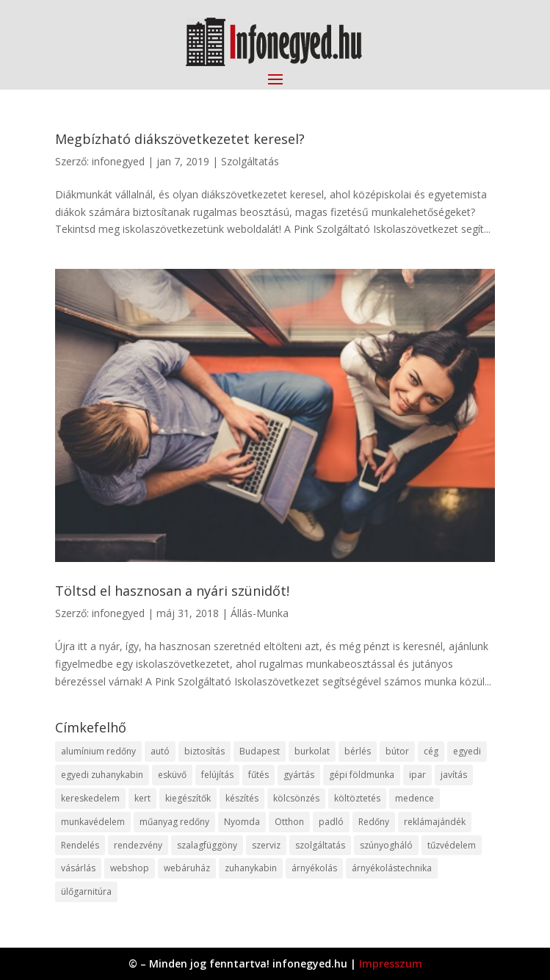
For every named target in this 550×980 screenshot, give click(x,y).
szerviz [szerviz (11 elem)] (266, 845)
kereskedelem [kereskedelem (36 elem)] (90, 798)
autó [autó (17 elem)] (160, 751)
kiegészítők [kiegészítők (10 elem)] (188, 798)
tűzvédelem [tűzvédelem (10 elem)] (452, 845)
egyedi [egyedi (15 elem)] (467, 751)
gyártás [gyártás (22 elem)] (299, 775)
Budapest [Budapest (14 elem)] (260, 751)
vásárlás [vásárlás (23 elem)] (78, 868)
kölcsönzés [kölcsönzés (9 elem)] (296, 798)
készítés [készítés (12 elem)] (242, 798)
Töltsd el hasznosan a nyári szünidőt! (172, 591)
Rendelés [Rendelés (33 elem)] (80, 845)
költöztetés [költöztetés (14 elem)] (357, 798)
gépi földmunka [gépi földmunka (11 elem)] (362, 775)
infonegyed (118, 161)
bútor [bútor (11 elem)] (397, 751)
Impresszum (391, 963)
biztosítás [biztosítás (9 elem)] (205, 751)
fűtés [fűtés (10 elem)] (258, 775)
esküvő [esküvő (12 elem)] (172, 775)
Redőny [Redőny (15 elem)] (374, 822)
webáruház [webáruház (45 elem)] (187, 868)
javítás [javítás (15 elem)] (454, 775)
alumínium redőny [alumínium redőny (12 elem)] (98, 751)
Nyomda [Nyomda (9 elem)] (242, 822)
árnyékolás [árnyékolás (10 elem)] (314, 868)
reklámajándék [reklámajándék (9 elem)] (435, 822)
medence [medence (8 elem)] (415, 798)
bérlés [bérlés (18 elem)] (358, 751)
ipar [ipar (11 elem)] (417, 775)
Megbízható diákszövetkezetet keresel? (180, 139)
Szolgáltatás (250, 161)
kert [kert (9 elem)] (142, 798)
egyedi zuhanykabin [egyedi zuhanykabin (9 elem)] (102, 775)
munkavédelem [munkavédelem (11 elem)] (93, 822)
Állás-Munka (260, 613)
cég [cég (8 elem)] (431, 751)
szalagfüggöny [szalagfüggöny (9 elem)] (207, 845)
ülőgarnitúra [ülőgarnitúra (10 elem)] (86, 891)
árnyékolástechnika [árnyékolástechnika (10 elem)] (392, 868)
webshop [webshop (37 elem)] (130, 868)
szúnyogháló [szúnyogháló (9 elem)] (386, 845)
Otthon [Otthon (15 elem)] (289, 822)
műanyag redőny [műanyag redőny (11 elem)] (174, 822)
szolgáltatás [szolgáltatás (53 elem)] (320, 845)
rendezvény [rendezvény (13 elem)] (138, 845)
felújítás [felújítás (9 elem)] (217, 775)
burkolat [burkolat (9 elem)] (312, 751)
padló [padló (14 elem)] (331, 822)
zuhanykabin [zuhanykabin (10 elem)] (251, 868)
